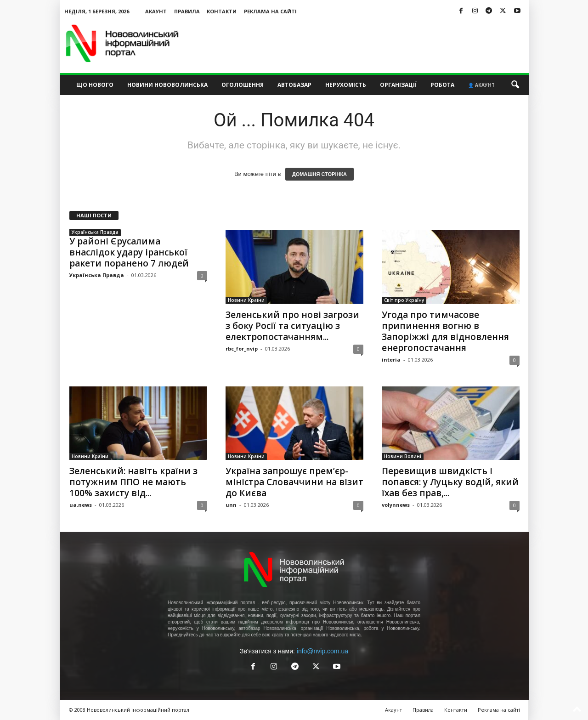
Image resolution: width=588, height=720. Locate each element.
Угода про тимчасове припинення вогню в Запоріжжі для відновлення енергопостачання (445, 331)
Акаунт (156, 11)
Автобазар (294, 85)
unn (231, 505)
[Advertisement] (362, 43)
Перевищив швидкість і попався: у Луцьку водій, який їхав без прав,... (450, 482)
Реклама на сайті (270, 11)
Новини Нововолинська (167, 85)
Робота (442, 85)
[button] (515, 85)
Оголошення (243, 85)
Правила (187, 11)
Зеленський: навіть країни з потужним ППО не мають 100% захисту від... (133, 482)
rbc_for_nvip (242, 349)
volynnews (396, 505)
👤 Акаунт (481, 85)
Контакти (222, 11)
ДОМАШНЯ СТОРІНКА (319, 174)
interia (391, 360)
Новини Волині (403, 456)
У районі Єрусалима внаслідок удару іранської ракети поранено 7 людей (129, 252)
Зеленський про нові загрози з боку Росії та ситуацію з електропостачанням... (292, 326)
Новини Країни (246, 300)
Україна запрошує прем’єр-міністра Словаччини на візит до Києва (294, 482)
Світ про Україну (404, 300)
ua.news (81, 505)
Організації (398, 85)
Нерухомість (346, 85)
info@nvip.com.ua (322, 651)
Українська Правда (95, 232)
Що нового (95, 85)
